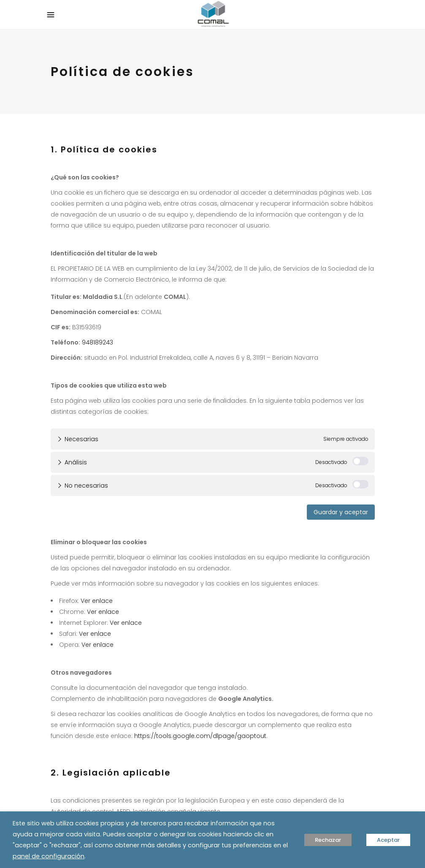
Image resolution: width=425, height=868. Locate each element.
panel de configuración (49, 856)
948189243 (97, 342)
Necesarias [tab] (81, 439)
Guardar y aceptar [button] (341, 512)
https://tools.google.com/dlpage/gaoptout (200, 736)
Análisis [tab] (76, 462)
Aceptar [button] (388, 840)
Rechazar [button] (328, 840)
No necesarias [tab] (86, 486)
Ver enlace (97, 601)
